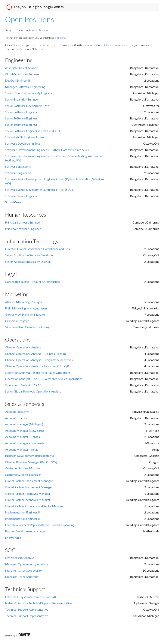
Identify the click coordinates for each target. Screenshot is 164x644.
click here (43, 30)
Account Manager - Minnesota (25, 443)
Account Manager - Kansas (22, 437)
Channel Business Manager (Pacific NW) (31, 462)
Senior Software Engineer (21, 112)
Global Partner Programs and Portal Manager (34, 506)
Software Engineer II (18, 166)
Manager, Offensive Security (23, 570)
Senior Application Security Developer (29, 255)
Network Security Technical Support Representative (38, 603)
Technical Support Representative (27, 609)
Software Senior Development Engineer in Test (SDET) (40, 190)
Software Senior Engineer (21, 196)
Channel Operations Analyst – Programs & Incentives (39, 360)
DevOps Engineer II (18, 80)
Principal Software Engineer (23, 222)
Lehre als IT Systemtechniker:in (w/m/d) (30, 597)
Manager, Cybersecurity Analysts (26, 564)
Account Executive (17, 412)
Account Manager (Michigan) (24, 424)
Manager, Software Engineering (25, 87)
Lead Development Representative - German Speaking (40, 525)
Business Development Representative (30, 456)
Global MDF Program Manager (25, 314)
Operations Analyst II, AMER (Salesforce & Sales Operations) (44, 379)
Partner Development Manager (25, 531)
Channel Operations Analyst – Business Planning (36, 354)
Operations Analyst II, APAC (23, 385)
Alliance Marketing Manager (24, 302)
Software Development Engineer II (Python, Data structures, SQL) (47, 150)
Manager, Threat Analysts (22, 577)
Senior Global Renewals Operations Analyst (33, 391)
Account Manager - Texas (22, 449)
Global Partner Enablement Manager (29, 481)
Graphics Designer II (18, 321)
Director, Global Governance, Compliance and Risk (38, 249)
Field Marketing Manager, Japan (26, 308)
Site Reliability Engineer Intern (24, 137)
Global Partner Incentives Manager (28, 494)
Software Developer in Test (23, 143)
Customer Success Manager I (24, 468)
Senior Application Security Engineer (28, 262)
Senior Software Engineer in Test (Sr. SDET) (32, 131)
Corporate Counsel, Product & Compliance (32, 282)
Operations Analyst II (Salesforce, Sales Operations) (38, 373)
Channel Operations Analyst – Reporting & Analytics (38, 366)
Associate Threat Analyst (21, 68)
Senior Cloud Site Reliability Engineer (29, 93)
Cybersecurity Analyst (19, 558)
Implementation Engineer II (22, 512)
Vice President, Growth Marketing (27, 327)
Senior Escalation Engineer (22, 99)
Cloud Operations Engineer (22, 74)
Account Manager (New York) (24, 430)
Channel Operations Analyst (23, 347)
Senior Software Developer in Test (27, 106)
